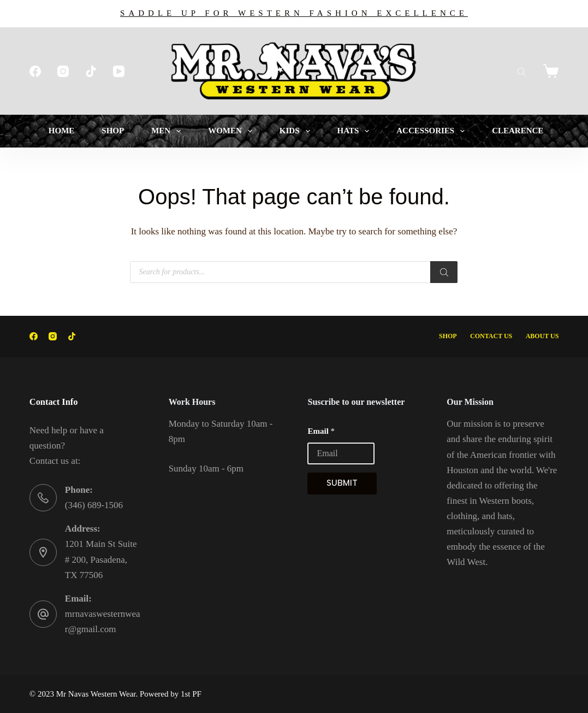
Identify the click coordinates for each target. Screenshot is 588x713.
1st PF (190, 694)
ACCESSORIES (433, 131)
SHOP (113, 131)
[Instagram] (63, 71)
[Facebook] (35, 71)
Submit (342, 483)
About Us (542, 336)
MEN (168, 131)
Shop (447, 336)
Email (321, 431)
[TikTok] (91, 71)
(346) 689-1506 (94, 505)
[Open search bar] (521, 71)
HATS (356, 131)
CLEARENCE (518, 131)
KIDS (297, 131)
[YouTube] (119, 71)
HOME (62, 131)
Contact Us (491, 336)
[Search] (444, 272)
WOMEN (232, 131)
